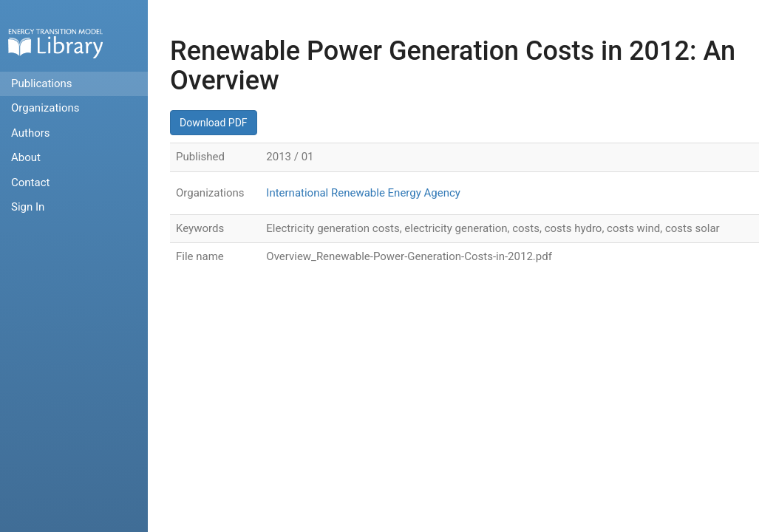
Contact (30, 183)
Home (55, 43)
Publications (42, 83)
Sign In (28, 207)
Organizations (45, 108)
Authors (31, 133)
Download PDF (214, 123)
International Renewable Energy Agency (363, 193)
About (26, 157)
